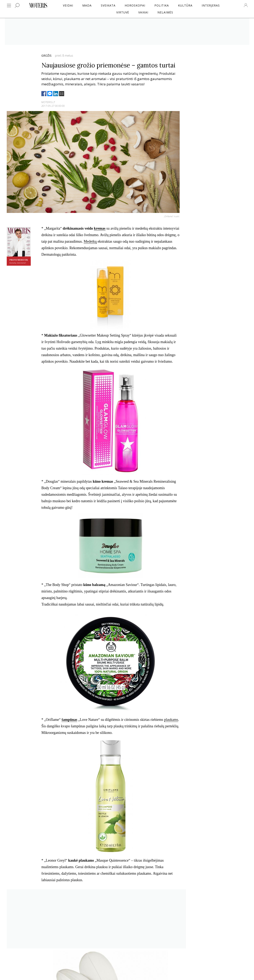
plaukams (171, 720)
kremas (100, 228)
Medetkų (90, 241)
